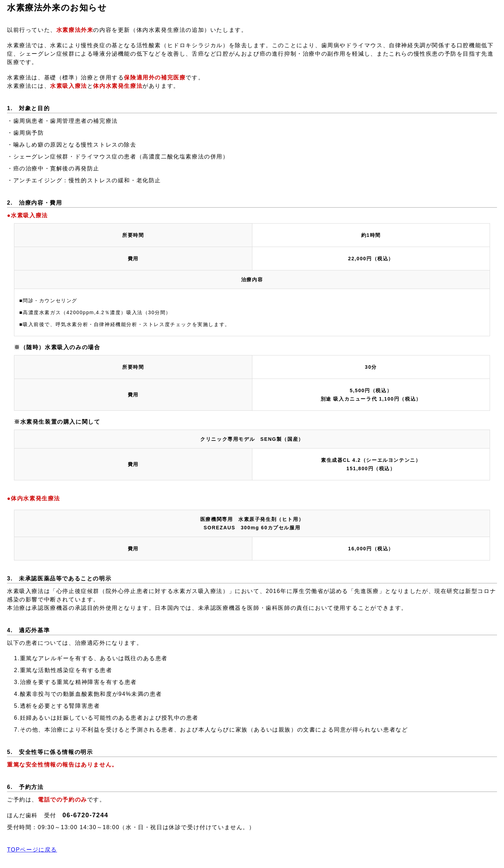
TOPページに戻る (32, 850)
